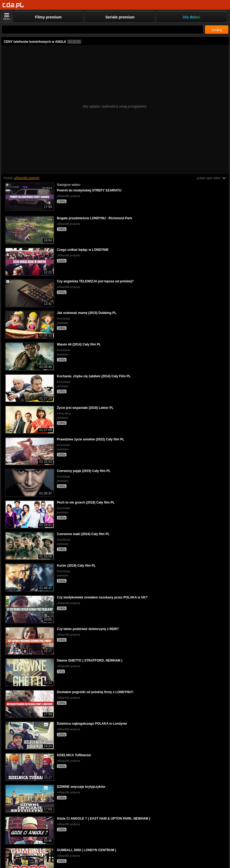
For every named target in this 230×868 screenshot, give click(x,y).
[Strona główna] (13, 5)
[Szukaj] (102, 30)
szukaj (217, 30)
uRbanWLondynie (27, 178)
